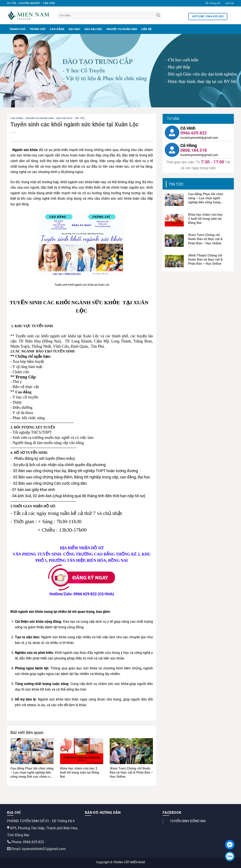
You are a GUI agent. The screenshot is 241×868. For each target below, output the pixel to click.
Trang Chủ (17, 29)
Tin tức (80, 118)
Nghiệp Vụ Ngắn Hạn (122, 29)
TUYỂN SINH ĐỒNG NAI (187, 821)
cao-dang (17, 118)
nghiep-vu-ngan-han (40, 118)
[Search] (158, 16)
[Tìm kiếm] (109, 15)
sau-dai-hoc (65, 118)
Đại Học (75, 29)
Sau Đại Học (94, 29)
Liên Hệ (146, 29)
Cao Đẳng (57, 29)
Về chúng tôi (213, 3)
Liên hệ (229, 3)
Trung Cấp (38, 29)
